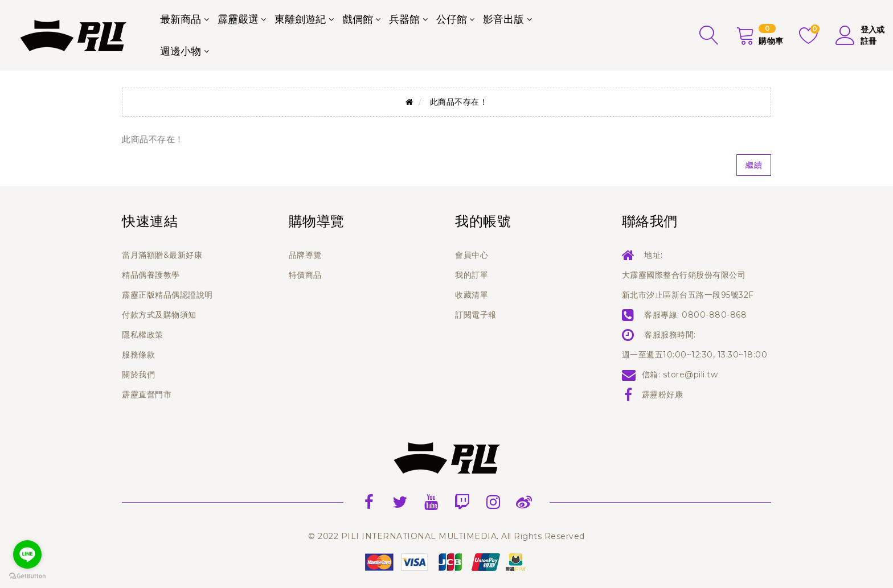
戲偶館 (358, 19)
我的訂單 (472, 275)
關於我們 (138, 375)
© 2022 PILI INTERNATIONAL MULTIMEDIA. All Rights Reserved (446, 536)
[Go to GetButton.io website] (27, 576)
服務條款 (138, 355)
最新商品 (181, 19)
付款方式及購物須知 (159, 315)
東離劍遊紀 (300, 19)
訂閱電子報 (476, 315)
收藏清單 (472, 295)
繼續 (754, 165)
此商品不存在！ (459, 102)
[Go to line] (27, 554)
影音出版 (503, 19)
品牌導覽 (305, 255)
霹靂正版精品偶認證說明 (167, 295)
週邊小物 (181, 51)
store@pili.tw (691, 375)
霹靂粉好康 (663, 394)
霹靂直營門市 (147, 394)
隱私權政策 (143, 335)
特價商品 (305, 275)
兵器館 (404, 19)
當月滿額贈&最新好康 (162, 255)
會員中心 (472, 255)
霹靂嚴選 (238, 19)
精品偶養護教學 (151, 275)
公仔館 (452, 19)
